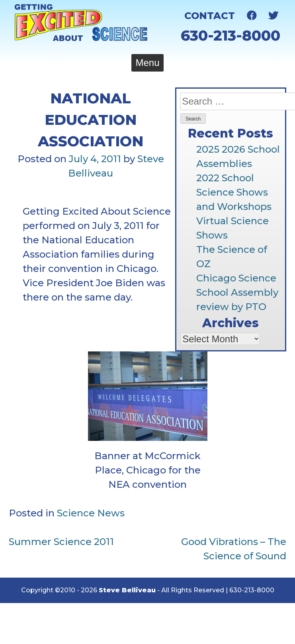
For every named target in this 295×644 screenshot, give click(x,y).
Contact (210, 16)
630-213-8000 (231, 35)
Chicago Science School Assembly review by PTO (237, 292)
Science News (91, 513)
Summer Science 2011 (61, 542)
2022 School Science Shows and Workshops (234, 192)
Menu (147, 63)
